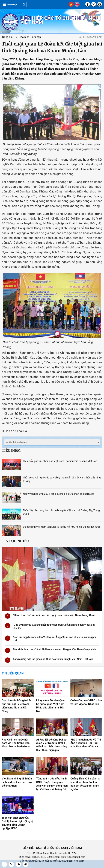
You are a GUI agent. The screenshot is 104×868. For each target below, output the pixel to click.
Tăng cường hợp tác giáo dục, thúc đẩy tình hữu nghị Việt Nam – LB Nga (53, 659)
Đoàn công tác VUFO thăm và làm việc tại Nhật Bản (86, 702)
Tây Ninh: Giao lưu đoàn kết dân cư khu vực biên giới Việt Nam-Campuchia (54, 649)
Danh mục (10, 5)
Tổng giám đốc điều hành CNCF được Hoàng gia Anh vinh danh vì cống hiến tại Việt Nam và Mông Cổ (52, 784)
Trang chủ (8, 37)
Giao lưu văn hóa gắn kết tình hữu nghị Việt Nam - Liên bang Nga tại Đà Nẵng (16, 706)
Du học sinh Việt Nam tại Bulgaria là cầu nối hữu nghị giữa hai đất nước (62, 527)
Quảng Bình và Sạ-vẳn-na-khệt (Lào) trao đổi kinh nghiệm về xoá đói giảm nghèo (85, 784)
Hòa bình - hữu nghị (30, 37)
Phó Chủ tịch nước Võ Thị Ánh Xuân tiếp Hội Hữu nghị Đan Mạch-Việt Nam (86, 743)
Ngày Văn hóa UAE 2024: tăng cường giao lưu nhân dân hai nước (58, 494)
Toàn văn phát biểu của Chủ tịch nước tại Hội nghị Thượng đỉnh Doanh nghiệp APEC (17, 823)
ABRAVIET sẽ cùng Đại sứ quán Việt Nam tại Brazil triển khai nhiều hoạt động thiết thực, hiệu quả (52, 745)
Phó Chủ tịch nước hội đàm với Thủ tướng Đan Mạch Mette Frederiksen (16, 743)
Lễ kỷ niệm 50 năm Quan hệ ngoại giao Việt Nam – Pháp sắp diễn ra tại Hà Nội (51, 706)
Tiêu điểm (11, 450)
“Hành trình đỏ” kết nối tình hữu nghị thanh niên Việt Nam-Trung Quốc (54, 615)
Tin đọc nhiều (15, 541)
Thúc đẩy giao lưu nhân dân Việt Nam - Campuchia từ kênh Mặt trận (60, 461)
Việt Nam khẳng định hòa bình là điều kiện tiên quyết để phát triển (18, 782)
